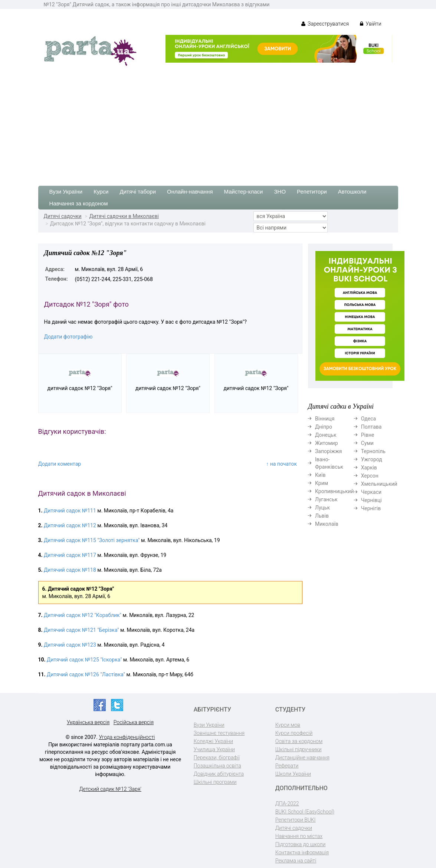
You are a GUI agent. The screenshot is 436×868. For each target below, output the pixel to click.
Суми (367, 443)
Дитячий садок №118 (70, 570)
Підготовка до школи (301, 844)
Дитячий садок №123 (70, 645)
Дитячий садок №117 (70, 555)
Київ (320, 475)
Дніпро (324, 427)
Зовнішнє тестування (219, 733)
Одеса (368, 419)
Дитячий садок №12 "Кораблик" (83, 615)
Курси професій (294, 733)
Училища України (214, 749)
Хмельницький (379, 484)
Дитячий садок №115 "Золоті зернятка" (92, 540)
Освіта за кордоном (299, 741)
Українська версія (88, 722)
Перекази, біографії (217, 758)
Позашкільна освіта (217, 766)
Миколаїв (327, 524)
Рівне (368, 435)
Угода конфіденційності (127, 737)
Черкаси (371, 492)
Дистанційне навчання (302, 758)
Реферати (287, 766)
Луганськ (326, 499)
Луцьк (322, 508)
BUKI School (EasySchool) (305, 812)
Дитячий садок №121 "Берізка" (81, 630)
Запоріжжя (328, 451)
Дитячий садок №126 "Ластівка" (86, 674)
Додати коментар (60, 464)
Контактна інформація (302, 852)
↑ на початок (281, 464)
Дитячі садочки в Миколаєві (124, 216)
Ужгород (372, 459)
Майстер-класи (244, 192)
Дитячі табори (138, 192)
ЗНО (280, 192)
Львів (322, 516)
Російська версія (134, 722)
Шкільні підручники (299, 749)
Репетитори (312, 192)
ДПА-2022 (287, 803)
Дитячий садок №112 (70, 525)
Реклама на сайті (296, 861)
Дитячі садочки (63, 216)
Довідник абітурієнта (219, 774)
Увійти (371, 24)
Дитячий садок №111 (70, 511)
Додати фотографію (68, 337)
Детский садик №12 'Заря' (110, 789)
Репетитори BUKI (296, 820)
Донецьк (326, 435)
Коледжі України (213, 741)
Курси (101, 192)
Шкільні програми (215, 782)
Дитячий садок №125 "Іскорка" (84, 660)
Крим (322, 483)
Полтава (371, 427)
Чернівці (371, 500)
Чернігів (371, 508)
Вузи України (66, 192)
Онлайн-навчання (190, 192)
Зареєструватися (325, 24)
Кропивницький (335, 491)
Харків (369, 468)
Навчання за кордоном (79, 203)
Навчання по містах (299, 836)
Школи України (293, 774)
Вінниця (325, 419)
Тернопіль (373, 451)
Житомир (327, 443)
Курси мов (288, 725)
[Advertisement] (218, 123)
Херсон (370, 476)
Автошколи (352, 192)
